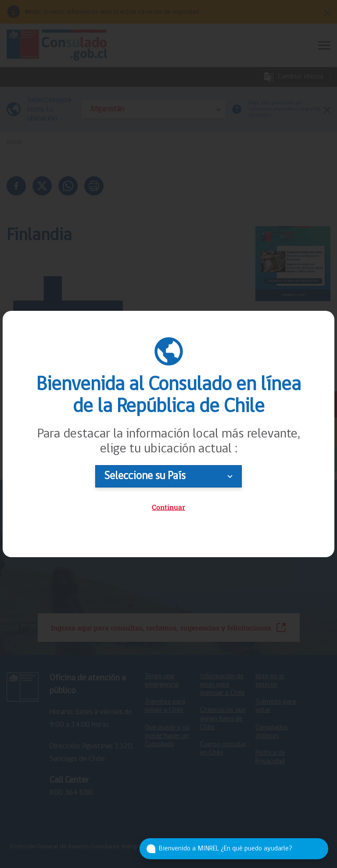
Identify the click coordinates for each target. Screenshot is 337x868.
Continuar (168, 507)
